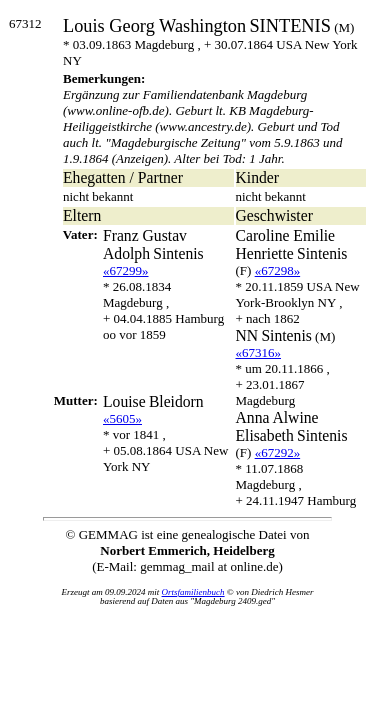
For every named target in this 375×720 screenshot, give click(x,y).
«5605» (122, 418)
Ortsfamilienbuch (193, 592)
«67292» (278, 452)
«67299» (126, 270)
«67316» (259, 352)
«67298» (278, 270)
